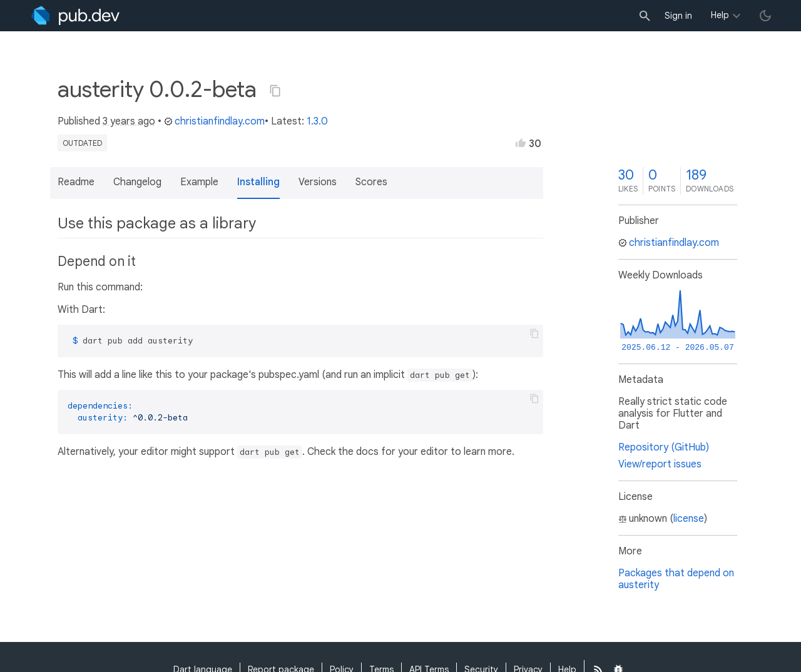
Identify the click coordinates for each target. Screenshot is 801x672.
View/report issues (660, 464)
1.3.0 (317, 121)
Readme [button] (76, 182)
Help (720, 15)
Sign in (678, 16)
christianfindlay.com (214, 121)
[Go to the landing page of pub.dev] (75, 16)
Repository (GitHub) (664, 447)
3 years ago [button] (129, 121)
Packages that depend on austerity (676, 579)
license (689, 519)
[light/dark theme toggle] (765, 16)
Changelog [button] (137, 182)
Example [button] (199, 182)
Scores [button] (371, 182)
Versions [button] (318, 182)
